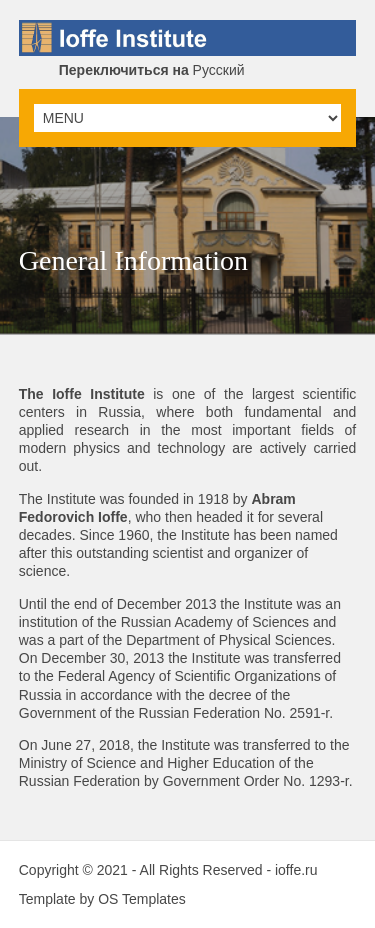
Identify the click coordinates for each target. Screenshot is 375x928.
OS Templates (142, 899)
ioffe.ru (296, 870)
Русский (152, 70)
